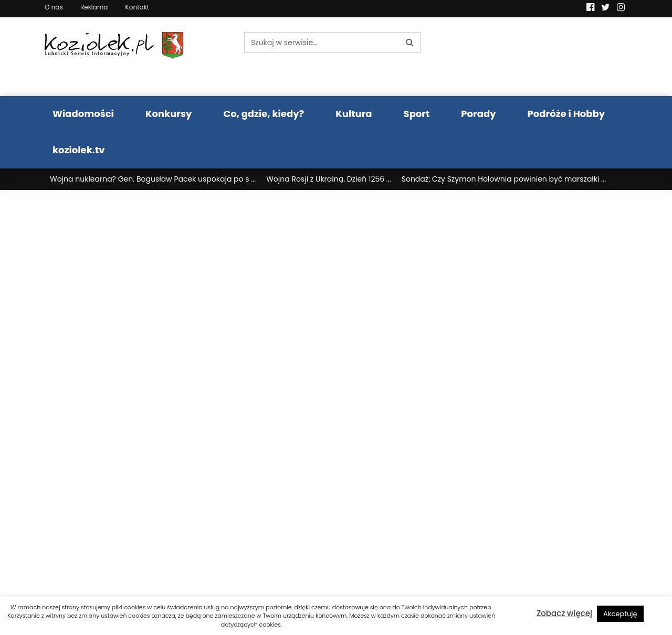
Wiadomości (83, 114)
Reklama (94, 7)
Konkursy (169, 114)
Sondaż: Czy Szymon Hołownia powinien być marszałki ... (504, 179)
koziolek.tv (78, 150)
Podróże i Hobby (566, 114)
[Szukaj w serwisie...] (322, 43)
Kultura (354, 114)
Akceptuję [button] (620, 614)
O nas (54, 7)
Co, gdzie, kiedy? (264, 114)
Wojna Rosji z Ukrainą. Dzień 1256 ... (329, 179)
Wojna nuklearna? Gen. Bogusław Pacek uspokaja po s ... (153, 179)
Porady (478, 114)
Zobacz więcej (564, 613)
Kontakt (138, 7)
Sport (417, 114)
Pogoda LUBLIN (560, 57)
